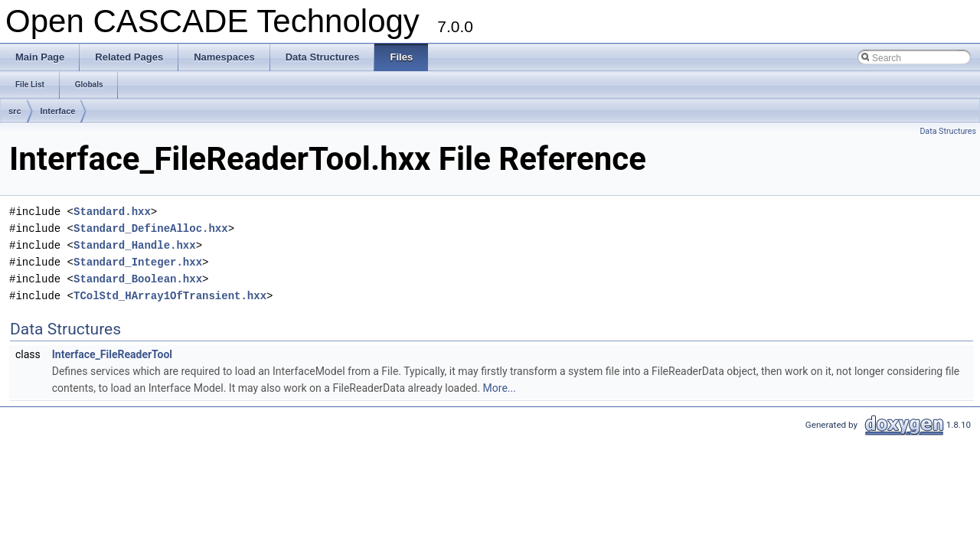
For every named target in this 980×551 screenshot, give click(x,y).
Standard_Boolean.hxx (138, 279)
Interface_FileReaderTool (112, 354)
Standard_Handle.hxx (135, 245)
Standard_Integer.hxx (138, 262)
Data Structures (948, 131)
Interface (58, 111)
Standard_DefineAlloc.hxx (151, 228)
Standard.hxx (112, 212)
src (15, 111)
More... (500, 388)
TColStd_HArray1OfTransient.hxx (170, 296)
